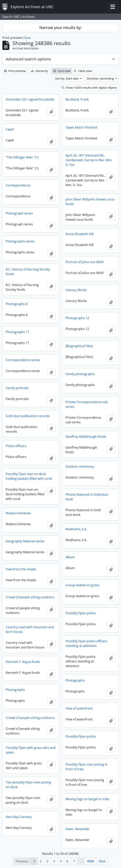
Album (70, 557)
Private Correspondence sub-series (87, 404)
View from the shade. (21, 569)
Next (102, 861)
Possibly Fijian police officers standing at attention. (86, 643)
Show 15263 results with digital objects (89, 88)
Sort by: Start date (67, 78)
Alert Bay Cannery (19, 817)
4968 (90, 861)
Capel (10, 129)
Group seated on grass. (83, 585)
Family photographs (80, 374)
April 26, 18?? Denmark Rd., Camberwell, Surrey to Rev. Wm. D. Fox (89, 160)
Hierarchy (39, 71)
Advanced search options (28, 59)
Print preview (15, 71)
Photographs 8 (17, 304)
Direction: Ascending (101, 78)
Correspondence (18, 185)
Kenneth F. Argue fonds (23, 662)
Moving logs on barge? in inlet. (88, 799)
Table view (83, 71)
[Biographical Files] (79, 346)
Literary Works (76, 290)
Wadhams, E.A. (76, 529)
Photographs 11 (17, 332)
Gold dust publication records (28, 416)
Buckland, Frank (77, 99)
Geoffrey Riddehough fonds (86, 437)
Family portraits (17, 388)
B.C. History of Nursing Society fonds (28, 272)
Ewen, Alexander (78, 829)
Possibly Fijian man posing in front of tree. (87, 767)
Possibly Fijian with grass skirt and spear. (31, 750)
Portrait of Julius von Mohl (85, 262)
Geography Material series (25, 541)
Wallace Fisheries (18, 513)
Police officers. (16, 446)
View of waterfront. (79, 708)
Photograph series (19, 213)
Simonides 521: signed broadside (30, 99)
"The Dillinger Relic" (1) (22, 157)
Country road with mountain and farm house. (30, 629)
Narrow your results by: (60, 28)
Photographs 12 (77, 318)
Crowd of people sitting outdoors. (30, 597)
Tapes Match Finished (81, 127)
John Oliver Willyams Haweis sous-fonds (90, 202)
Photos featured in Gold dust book (87, 497)
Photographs (75, 680)
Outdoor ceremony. (80, 466)
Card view (62, 71)
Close (27, 38)
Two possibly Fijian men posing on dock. (28, 785)
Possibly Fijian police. (81, 613)
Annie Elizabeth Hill (79, 234)
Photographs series (20, 241)
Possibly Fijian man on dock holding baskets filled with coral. (29, 476)
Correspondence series (23, 360)
